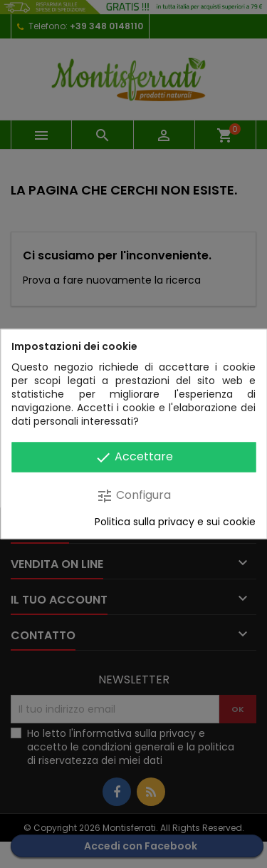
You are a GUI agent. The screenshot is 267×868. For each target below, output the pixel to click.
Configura (133, 496)
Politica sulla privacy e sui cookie (175, 522)
